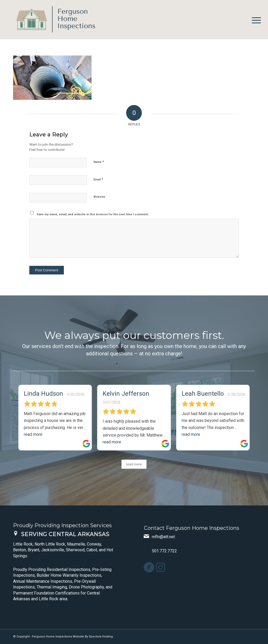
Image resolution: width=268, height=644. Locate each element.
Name (99, 162)
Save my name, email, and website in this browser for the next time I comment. (93, 214)
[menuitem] (255, 20)
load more (134, 464)
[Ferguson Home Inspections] (52, 20)
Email (98, 179)
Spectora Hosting (101, 637)
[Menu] (255, 20)
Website (99, 197)
